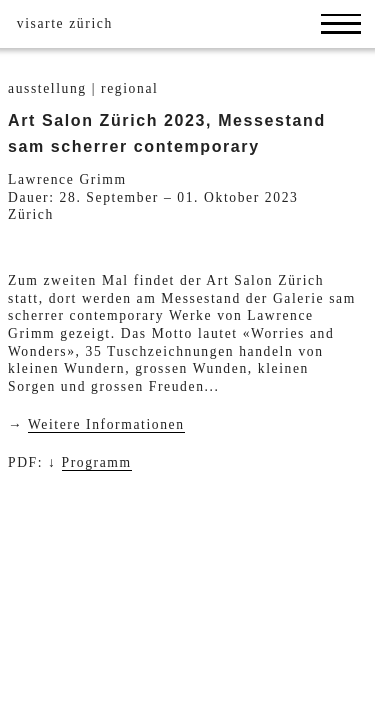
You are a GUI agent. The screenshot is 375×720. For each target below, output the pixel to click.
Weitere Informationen (106, 424)
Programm (97, 462)
